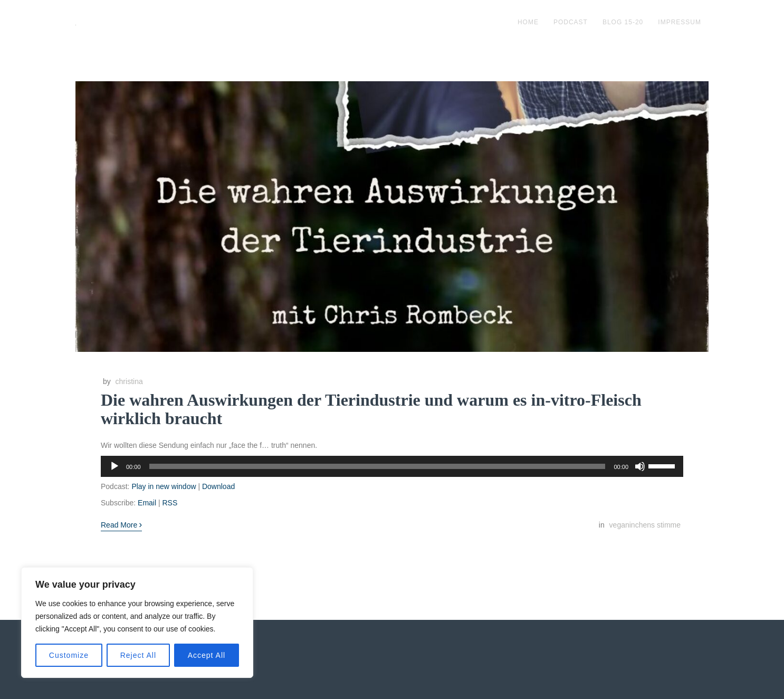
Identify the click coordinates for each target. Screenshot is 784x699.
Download (218, 486)
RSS (170, 503)
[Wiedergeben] (114, 466)
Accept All (207, 655)
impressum (680, 22)
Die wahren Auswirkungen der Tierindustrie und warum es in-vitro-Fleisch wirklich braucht (371, 409)
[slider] (377, 466)
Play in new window (164, 486)
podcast (571, 22)
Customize (69, 655)
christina (129, 381)
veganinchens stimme (645, 525)
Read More (121, 524)
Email (147, 503)
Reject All (138, 655)
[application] (392, 466)
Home (528, 22)
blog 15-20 (623, 22)
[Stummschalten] (640, 466)
